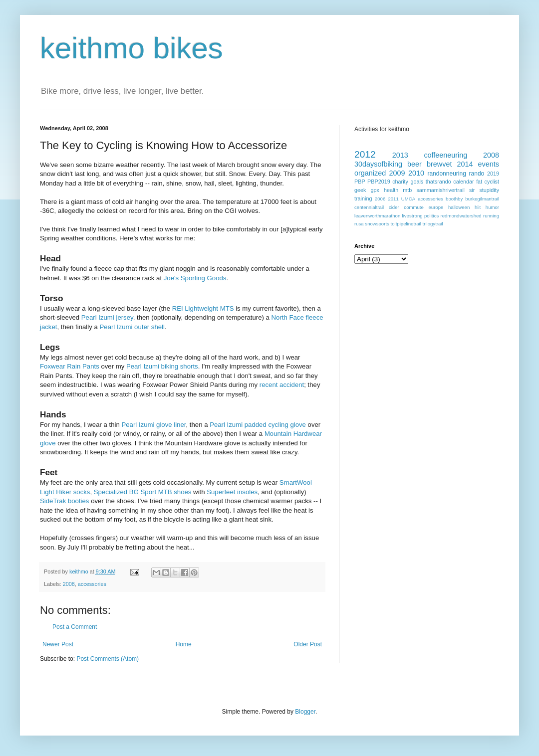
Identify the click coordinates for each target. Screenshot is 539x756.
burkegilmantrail (482, 199)
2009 (397, 173)
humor (492, 207)
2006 (380, 199)
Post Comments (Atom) (108, 659)
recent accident (282, 385)
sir (472, 190)
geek (360, 190)
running (491, 216)
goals (417, 182)
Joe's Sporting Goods (195, 278)
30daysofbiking (378, 164)
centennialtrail (369, 207)
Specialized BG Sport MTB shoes (143, 492)
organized (370, 173)
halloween (459, 207)
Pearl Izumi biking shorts (162, 366)
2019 (493, 174)
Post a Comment (75, 627)
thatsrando (438, 182)
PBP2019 (379, 182)
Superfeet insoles (232, 492)
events (489, 164)
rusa (359, 224)
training (363, 198)
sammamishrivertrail (440, 190)
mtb (407, 190)
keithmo (80, 571)
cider (394, 207)
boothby (454, 199)
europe (436, 207)
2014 (465, 164)
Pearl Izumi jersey (107, 317)
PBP (360, 182)
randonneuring (446, 174)
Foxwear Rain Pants (70, 366)
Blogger (305, 712)
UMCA (408, 199)
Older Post (308, 644)
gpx (375, 190)
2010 (416, 173)
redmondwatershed (461, 216)
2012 (365, 154)
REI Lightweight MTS (203, 308)
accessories (92, 584)
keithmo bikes (132, 48)
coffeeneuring (445, 155)
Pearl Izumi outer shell (132, 327)
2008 (69, 584)
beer (414, 164)
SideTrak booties (64, 501)
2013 (400, 155)
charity (400, 182)
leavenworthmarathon (377, 216)
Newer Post (58, 644)
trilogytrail (433, 224)
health (391, 190)
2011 (393, 199)
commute (413, 207)
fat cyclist (488, 182)
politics (431, 216)
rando (477, 174)
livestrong (412, 216)
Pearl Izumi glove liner (153, 425)
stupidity (489, 190)
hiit (478, 207)
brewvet (439, 164)
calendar (463, 182)
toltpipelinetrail (406, 224)
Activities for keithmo (382, 129)
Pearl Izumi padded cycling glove (259, 425)
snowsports (377, 224)
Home (184, 644)
